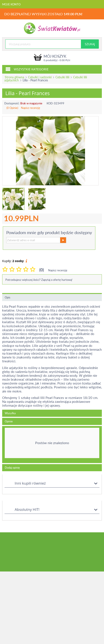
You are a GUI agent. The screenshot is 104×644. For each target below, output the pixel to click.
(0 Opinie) (12, 108)
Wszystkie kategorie (27, 69)
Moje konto (11, 4)
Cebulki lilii (62, 77)
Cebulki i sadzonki (40, 77)
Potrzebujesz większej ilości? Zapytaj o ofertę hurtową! (39, 280)
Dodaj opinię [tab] (12, 468)
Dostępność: (12, 103)
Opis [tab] (8, 297)
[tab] (52, 445)
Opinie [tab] (9, 421)
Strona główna (14, 77)
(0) (42, 270)
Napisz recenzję (31, 108)
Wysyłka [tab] (10, 413)
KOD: (50, 103)
